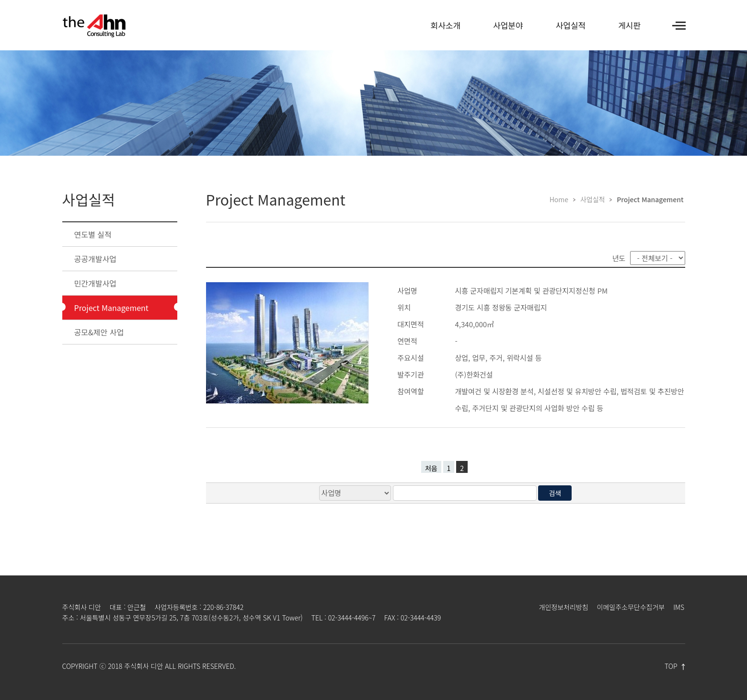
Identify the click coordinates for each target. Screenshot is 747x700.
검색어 (0, 51)
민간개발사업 (95, 283)
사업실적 (571, 25)
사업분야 (508, 25)
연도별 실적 (93, 234)
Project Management (111, 308)
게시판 (629, 25)
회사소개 (446, 25)
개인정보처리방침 (564, 607)
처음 (431, 468)
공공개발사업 (95, 259)
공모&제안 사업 (99, 332)
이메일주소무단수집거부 (631, 607)
